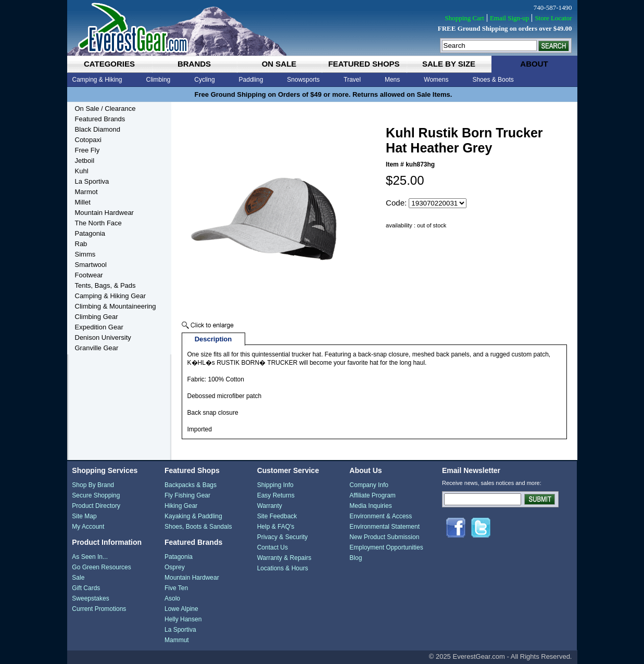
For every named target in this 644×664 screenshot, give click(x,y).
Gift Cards (86, 588)
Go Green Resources (101, 567)
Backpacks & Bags (191, 485)
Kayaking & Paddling (193, 516)
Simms (85, 254)
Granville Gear (97, 348)
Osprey (175, 567)
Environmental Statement (384, 527)
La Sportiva (92, 181)
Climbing (159, 80)
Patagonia (90, 233)
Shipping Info (275, 485)
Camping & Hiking (97, 80)
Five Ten (176, 588)
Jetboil (85, 161)
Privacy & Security (282, 537)
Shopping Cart (464, 18)
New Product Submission (384, 537)
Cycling (204, 80)
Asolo (172, 598)
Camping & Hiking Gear (111, 296)
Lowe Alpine (181, 609)
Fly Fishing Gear (187, 495)
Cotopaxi (88, 140)
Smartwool (91, 265)
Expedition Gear (99, 327)
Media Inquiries (370, 506)
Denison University (103, 337)
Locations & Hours (283, 568)
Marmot (86, 192)
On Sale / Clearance (105, 108)
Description (213, 339)
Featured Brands (100, 119)
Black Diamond (98, 129)
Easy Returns (276, 495)
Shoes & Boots (493, 80)
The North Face (98, 223)
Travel (352, 80)
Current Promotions (99, 609)
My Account (88, 527)
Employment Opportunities (386, 547)
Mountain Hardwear (104, 213)
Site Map (84, 516)
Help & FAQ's (276, 527)
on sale (279, 64)
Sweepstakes (90, 598)
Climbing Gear (97, 317)
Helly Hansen (183, 619)
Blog (356, 558)
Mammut (177, 640)
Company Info (369, 485)
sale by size (449, 64)
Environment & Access (381, 516)
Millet (83, 202)
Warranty (270, 506)
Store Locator (553, 18)
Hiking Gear (181, 506)
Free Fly (87, 150)
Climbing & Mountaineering (116, 306)
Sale (78, 578)
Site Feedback (277, 516)
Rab (81, 244)
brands (194, 64)
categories (109, 64)
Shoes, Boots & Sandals (198, 527)
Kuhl (82, 171)
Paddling (251, 80)
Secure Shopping (96, 495)
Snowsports (303, 80)
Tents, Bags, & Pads (105, 285)
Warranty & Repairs (284, 558)
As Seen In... (90, 557)
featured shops (364, 64)
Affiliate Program (372, 495)
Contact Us (273, 547)
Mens (392, 80)
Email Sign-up (509, 18)
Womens (436, 80)
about (534, 64)
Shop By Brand (93, 485)
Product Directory (96, 506)
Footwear (89, 275)
